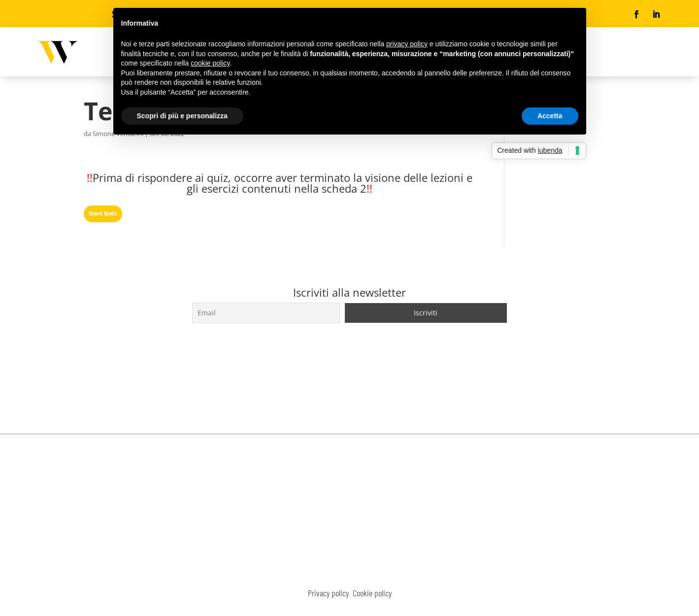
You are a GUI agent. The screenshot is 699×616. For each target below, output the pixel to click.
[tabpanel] (280, 185)
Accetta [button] (550, 116)
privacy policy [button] (407, 44)
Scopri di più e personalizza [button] (182, 116)
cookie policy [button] (210, 63)
